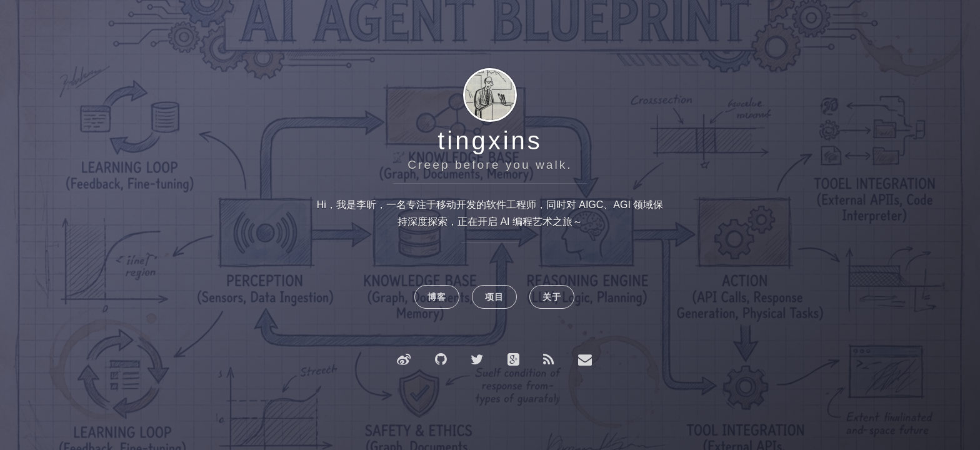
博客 (437, 297)
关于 (552, 297)
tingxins (490, 141)
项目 (494, 297)
